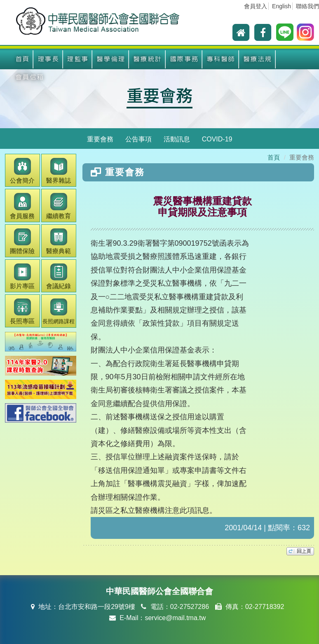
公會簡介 (22, 171)
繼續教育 (59, 206)
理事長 (48, 59)
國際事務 (184, 59)
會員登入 (256, 6)
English (281, 6)
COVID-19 (217, 139)
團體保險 (22, 241)
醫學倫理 (111, 59)
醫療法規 (258, 59)
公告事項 (138, 139)
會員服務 (22, 206)
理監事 (78, 59)
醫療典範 (59, 241)
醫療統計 (148, 59)
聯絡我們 (307, 6)
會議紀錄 (59, 276)
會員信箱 (30, 77)
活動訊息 (177, 139)
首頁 (22, 59)
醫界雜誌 (59, 171)
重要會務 (159, 95)
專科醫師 (221, 59)
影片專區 (22, 276)
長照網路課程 (59, 311)
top (300, 551)
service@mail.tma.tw (175, 618)
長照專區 (22, 311)
